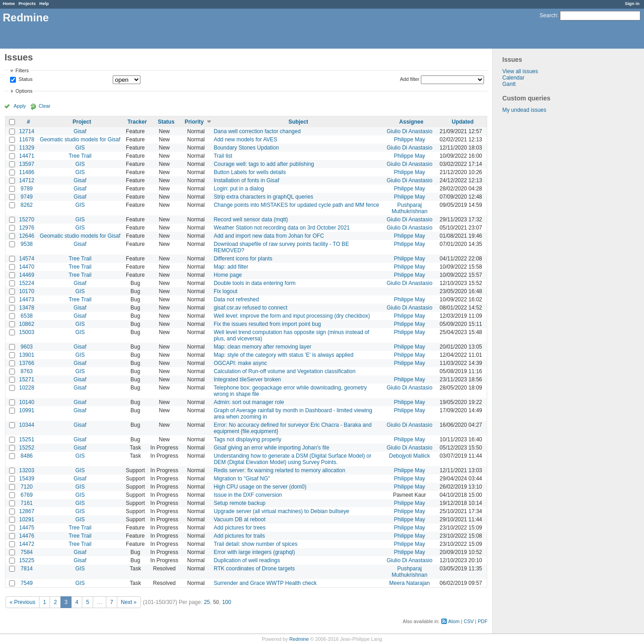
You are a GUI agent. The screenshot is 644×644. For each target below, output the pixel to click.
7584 (27, 552)
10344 (27, 425)
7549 (27, 583)
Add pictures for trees (240, 528)
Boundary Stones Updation (246, 148)
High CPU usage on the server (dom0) (260, 487)
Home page (228, 275)
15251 (27, 439)
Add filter (410, 79)
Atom (454, 621)
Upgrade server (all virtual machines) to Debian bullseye (281, 511)
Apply (20, 106)
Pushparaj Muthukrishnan (410, 208)
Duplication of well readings (247, 560)
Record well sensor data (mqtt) (251, 220)
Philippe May (410, 140)
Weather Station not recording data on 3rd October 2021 (282, 228)
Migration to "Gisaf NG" (242, 479)
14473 (27, 300)
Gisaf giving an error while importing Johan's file (271, 448)
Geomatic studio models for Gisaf (80, 140)
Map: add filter (231, 267)
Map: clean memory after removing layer (262, 347)
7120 (27, 487)
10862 (27, 324)
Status (25, 80)
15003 (27, 332)
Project (82, 122)
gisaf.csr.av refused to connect (250, 308)
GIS (80, 148)
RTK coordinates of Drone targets (254, 569)
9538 (27, 244)
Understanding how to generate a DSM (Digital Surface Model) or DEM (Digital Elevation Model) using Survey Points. (292, 459)
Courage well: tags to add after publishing (264, 164)
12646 (27, 236)
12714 (27, 131)
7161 (27, 503)
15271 (27, 379)
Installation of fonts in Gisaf (246, 180)
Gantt (509, 84)
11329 (27, 148)
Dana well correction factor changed (257, 131)
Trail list (223, 156)
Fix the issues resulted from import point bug (267, 324)
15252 (27, 448)
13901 (27, 355)
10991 (27, 410)
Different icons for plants (243, 259)
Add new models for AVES (245, 140)
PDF (483, 621)
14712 (27, 180)
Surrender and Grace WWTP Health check (265, 583)
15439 (27, 479)
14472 (27, 544)
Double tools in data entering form (255, 283)
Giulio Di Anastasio (410, 131)
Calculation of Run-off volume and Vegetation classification (285, 371)
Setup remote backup (240, 503)
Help (44, 3)
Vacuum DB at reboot (240, 519)
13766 (27, 363)
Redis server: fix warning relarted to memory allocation (279, 470)
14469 (27, 275)
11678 (27, 140)
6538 (27, 316)
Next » (129, 602)
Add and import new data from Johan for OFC (269, 236)
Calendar (513, 78)
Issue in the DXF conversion (248, 495)
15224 (27, 283)
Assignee (411, 122)
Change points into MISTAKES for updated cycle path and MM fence (296, 205)
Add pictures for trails (239, 536)
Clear (45, 106)
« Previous (22, 602)
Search (548, 15)
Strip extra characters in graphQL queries (263, 197)
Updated (463, 122)
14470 (27, 267)
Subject (298, 122)
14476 (27, 536)
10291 (27, 519)
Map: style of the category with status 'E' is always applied (283, 355)
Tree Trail (80, 156)
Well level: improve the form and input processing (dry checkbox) (292, 316)
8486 (27, 456)
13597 (27, 164)
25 (207, 602)
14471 (27, 156)
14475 (27, 528)
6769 (27, 495)
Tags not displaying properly (247, 439)
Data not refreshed (236, 300)
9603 (27, 347)
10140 (27, 402)
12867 (27, 511)
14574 (27, 259)
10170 (27, 291)
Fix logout (225, 291)
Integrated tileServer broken (247, 379)
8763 (27, 371)
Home (9, 3)
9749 (27, 197)
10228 (27, 388)
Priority (194, 122)
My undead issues (524, 110)
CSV (469, 621)
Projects (27, 3)
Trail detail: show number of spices (255, 544)
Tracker (137, 122)
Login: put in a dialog (239, 189)
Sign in (632, 3)
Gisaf (80, 131)
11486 (27, 172)
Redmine (299, 639)
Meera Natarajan (409, 583)
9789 (27, 189)
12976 (27, 228)
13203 (27, 470)
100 (227, 602)
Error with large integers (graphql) (254, 552)
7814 (27, 569)
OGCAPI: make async (240, 363)
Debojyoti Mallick (409, 456)
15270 (27, 220)
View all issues (520, 71)
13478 (27, 308)
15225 (27, 560)
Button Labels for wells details (250, 172)
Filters (22, 70)
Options (24, 91)
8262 (27, 205)
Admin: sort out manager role (249, 402)
